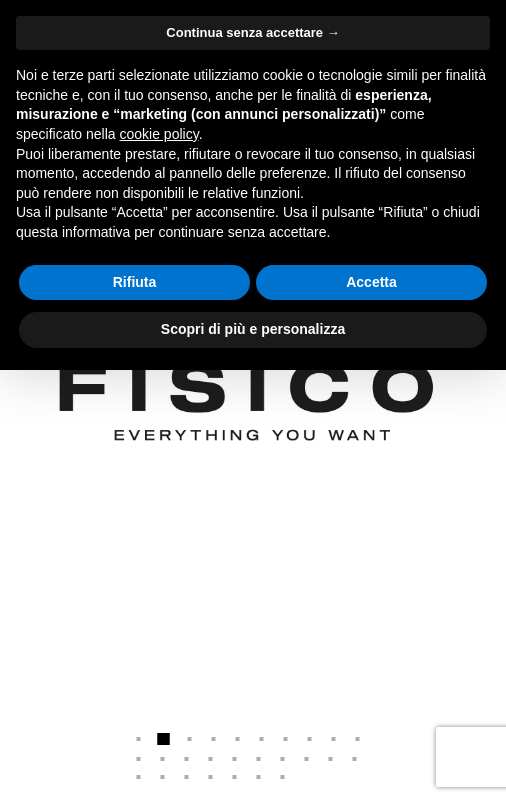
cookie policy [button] (159, 134)
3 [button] (190, 739)
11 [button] (139, 759)
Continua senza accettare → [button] (252, 32)
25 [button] (235, 777)
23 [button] (187, 777)
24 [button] (211, 777)
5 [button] (238, 739)
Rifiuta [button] (135, 282)
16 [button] (259, 759)
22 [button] (163, 777)
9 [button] (334, 739)
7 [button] (286, 739)
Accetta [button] (371, 282)
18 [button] (307, 759)
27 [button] (283, 777)
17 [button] (283, 759)
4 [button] (214, 739)
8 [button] (310, 739)
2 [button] (164, 739)
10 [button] (358, 739)
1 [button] (139, 739)
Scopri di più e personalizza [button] (253, 329)
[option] (253, 400)
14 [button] (211, 759)
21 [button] (139, 777)
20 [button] (355, 759)
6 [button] (262, 739)
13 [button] (187, 759)
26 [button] (259, 777)
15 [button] (235, 759)
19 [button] (331, 759)
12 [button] (163, 759)
